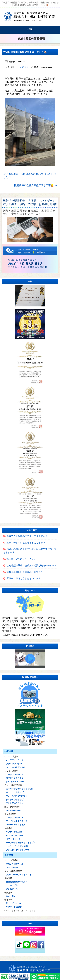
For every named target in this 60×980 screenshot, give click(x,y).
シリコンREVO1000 (15, 782)
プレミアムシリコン (15, 803)
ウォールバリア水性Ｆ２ (17, 825)
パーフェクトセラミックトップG (21, 843)
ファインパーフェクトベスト (19, 875)
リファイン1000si (14, 832)
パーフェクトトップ (15, 792)
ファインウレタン (14, 764)
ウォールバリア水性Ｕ (16, 767)
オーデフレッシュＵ (15, 760)
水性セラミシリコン (15, 778)
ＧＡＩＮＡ (11, 896)
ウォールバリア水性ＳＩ (17, 796)
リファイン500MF (14, 907)
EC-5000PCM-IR (13, 810)
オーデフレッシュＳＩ (16, 775)
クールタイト (12, 885)
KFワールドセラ (13, 839)
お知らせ (24, 67)
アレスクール (12, 889)
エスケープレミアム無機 (17, 846)
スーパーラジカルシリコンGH (19, 789)
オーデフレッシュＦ (15, 817)
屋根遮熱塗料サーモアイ (17, 882)
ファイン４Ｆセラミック (17, 821)
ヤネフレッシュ (13, 867)
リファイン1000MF (15, 835)
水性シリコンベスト (15, 864)
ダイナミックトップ (15, 800)
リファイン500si (13, 903)
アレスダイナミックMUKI (17, 850)
